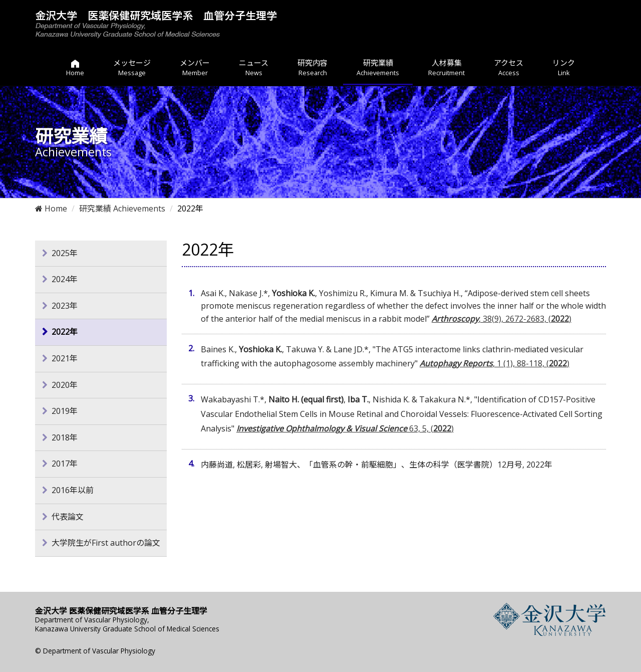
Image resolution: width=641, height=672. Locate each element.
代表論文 (68, 517)
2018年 (65, 437)
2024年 (65, 279)
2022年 (65, 332)
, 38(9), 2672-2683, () (502, 319)
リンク (564, 68)
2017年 (65, 464)
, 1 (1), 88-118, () (495, 363)
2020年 (65, 385)
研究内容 (312, 68)
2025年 (65, 253)
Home (51, 208)
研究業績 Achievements (122, 208)
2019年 (65, 411)
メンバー (195, 68)
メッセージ (132, 68)
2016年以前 (73, 490)
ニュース (254, 68)
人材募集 (446, 68)
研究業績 (378, 68)
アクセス (509, 68)
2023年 (65, 306)
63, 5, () (345, 428)
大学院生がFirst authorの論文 (106, 543)
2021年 (65, 358)
